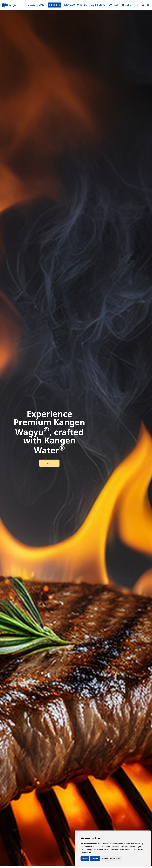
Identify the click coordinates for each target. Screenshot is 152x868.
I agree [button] (85, 858)
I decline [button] (95, 858)
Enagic (31, 5)
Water (42, 5)
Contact (113, 5)
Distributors (98, 5)
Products (54, 5)
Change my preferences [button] (111, 858)
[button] (143, 5)
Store (126, 5)
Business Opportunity (75, 5)
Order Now (49, 463)
